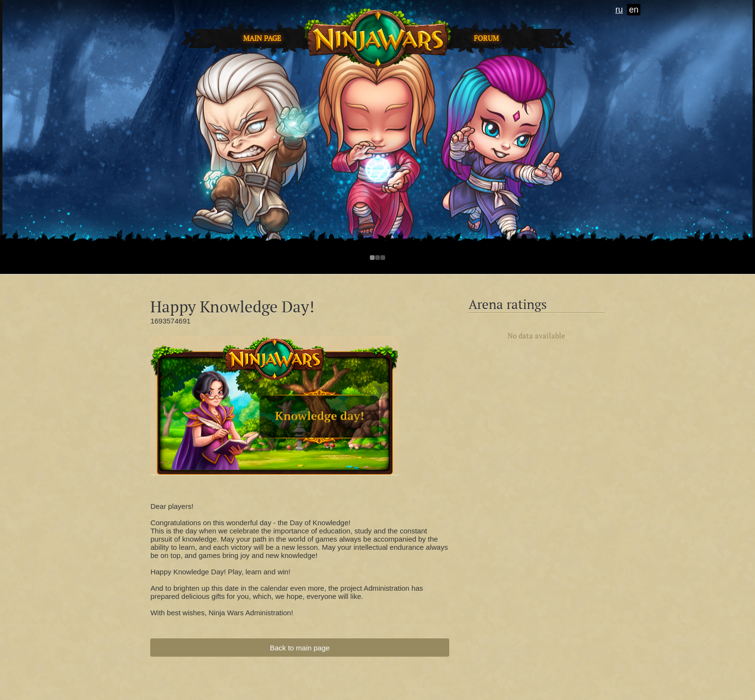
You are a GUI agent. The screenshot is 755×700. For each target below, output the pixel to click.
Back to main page (299, 648)
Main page (262, 38)
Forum (486, 38)
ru (619, 10)
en (634, 10)
